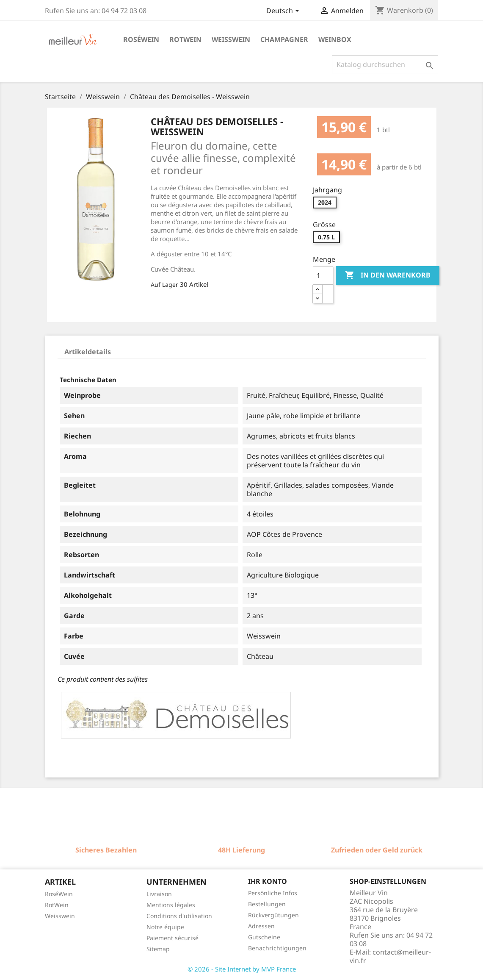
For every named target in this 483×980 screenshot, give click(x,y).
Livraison (159, 894)
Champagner (284, 39)
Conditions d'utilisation (179, 916)
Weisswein (231, 39)
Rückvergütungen (273, 915)
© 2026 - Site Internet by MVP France (242, 969)
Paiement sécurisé (172, 938)
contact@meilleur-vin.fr (390, 956)
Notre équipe (165, 927)
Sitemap (158, 949)
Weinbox (335, 39)
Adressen (261, 926)
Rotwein (185, 39)
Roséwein (141, 39)
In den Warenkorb (388, 275)
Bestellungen (267, 904)
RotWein (57, 905)
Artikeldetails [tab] (88, 352)
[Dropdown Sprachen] (284, 11)
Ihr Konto (268, 881)
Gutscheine (264, 937)
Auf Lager (164, 285)
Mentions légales (171, 905)
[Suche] (385, 64)
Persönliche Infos (273, 893)
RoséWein (59, 894)
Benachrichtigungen (277, 948)
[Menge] (323, 275)
